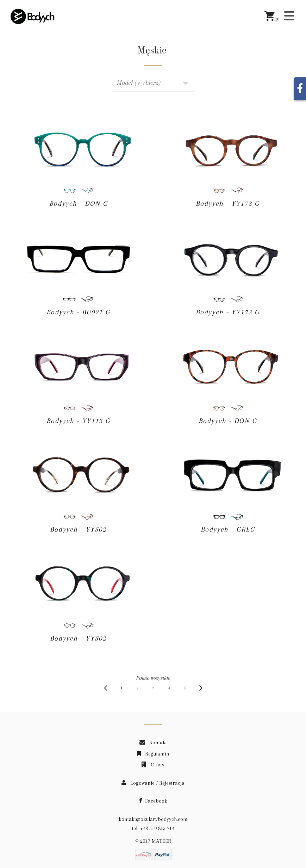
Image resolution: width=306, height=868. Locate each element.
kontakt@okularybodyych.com (153, 819)
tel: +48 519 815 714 (153, 828)
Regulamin (153, 754)
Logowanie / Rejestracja (153, 783)
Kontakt (153, 742)
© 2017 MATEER (153, 841)
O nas (153, 765)
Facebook (153, 801)
